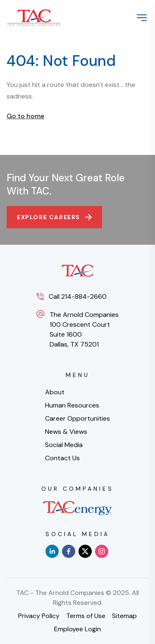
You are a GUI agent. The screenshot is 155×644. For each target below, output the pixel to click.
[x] (85, 551)
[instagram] (102, 551)
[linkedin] (52, 551)
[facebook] (69, 551)
